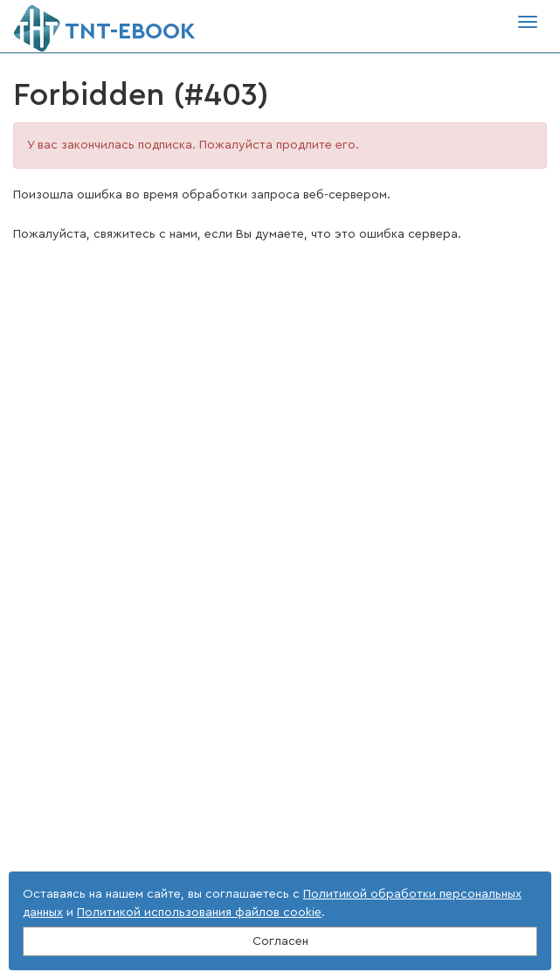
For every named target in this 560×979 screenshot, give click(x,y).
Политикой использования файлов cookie (199, 913)
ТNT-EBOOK (104, 24)
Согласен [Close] (280, 941)
